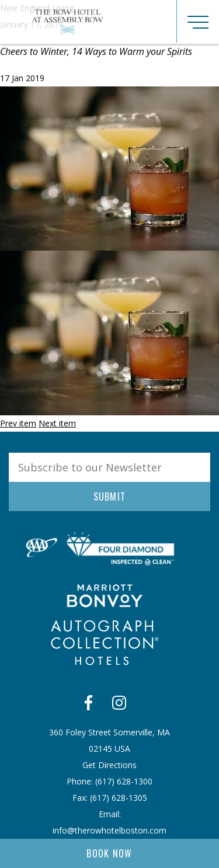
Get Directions (109, 765)
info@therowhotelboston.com (109, 830)
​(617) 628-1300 (124, 781)
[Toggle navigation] (198, 21)
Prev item (18, 423)
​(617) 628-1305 (119, 798)
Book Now (109, 853)
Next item (57, 423)
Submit (110, 497)
